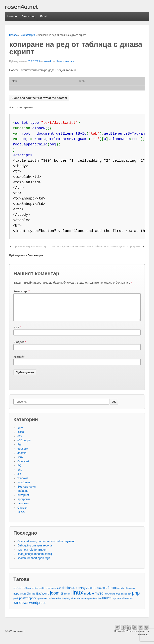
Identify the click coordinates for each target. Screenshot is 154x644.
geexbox (23, 454)
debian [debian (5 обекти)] (67, 593)
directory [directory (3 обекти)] (81, 593)
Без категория (28, 35)
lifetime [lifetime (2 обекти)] (67, 599)
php (20, 475)
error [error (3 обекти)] (100, 593)
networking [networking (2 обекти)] (110, 599)
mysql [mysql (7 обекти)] (99, 598)
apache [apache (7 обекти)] (20, 592)
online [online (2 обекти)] (124, 599)
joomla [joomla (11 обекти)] (56, 598)
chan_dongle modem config (35, 559)
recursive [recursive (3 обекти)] (50, 603)
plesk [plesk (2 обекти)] (16, 603)
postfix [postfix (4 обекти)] (24, 603)
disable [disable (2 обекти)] (90, 593)
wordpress (24, 487)
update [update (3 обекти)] (117, 603)
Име (16, 332)
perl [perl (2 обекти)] (129, 599)
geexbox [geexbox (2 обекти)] (122, 593)
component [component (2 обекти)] (51, 593)
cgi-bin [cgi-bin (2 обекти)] (42, 593)
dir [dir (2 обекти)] (74, 593)
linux (20, 462)
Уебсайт (19, 362)
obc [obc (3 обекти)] (118, 598)
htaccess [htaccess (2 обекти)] (131, 593)
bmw (20, 432)
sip (19, 479)
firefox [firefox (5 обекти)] (112, 593)
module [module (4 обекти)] (89, 598)
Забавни (23, 496)
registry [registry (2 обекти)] (67, 603)
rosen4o (48, 61)
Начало (12, 16)
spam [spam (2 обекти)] (90, 603)
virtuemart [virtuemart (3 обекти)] (127, 603)
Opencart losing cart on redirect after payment (46, 546)
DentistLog (28, 16)
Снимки (22, 512)
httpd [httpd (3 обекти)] (16, 598)
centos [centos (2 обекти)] (35, 593)
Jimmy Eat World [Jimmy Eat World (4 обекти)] (38, 598)
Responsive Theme (124, 636)
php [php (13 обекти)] (136, 598)
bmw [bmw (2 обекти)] (29, 593)
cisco (21, 437)
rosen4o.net (21, 7)
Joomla (22, 458)
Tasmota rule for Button (32, 554)
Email (44, 16)
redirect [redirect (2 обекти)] (59, 603)
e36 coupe (24, 445)
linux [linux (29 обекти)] (77, 597)
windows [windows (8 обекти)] (21, 607)
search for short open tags (34, 563)
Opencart (23, 466)
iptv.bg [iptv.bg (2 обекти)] (23, 599)
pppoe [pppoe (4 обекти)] (33, 603)
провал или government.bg (30, 246)
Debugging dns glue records (35, 550)
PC (19, 470)
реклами (23, 508)
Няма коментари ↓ (66, 61)
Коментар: (22, 291)
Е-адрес (19, 347)
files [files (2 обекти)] (105, 593)
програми (24, 504)
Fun (20, 449)
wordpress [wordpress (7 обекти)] (38, 607)
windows (23, 483)
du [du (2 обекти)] (95, 593)
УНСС (21, 517)
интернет (23, 500)
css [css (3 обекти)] (59, 593)
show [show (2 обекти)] (74, 603)
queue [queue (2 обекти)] (41, 603)
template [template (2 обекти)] (97, 603)
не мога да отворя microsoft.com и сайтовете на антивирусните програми (96, 246)
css (20, 441)
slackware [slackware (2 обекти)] (82, 603)
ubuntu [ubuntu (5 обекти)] (107, 603)
